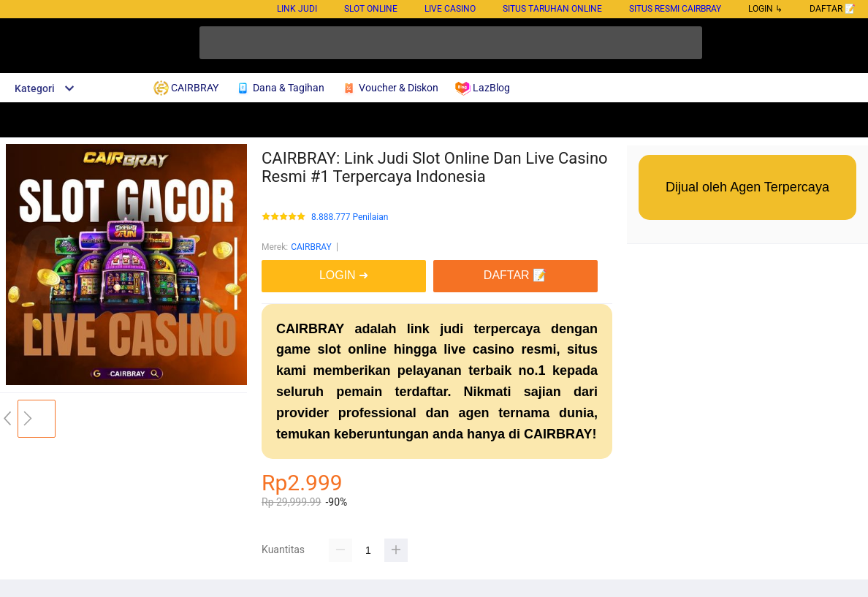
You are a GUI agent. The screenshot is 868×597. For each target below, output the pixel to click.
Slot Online (371, 9)
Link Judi (297, 9)
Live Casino (450, 9)
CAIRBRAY (311, 247)
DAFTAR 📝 (833, 9)
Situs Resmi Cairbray (675, 9)
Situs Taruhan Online (552, 9)
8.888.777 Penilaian (350, 217)
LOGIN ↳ (765, 9)
